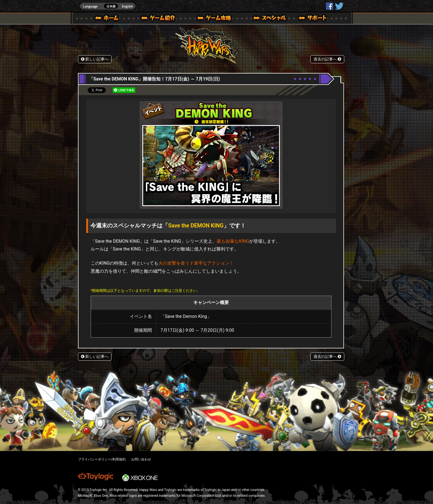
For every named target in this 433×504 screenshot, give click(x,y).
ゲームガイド (211, 19)
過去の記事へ (327, 59)
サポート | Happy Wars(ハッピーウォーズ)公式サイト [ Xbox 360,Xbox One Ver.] (313, 19)
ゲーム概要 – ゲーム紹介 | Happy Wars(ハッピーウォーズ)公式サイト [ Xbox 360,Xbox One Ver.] (160, 19)
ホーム (109, 19)
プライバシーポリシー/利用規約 (102, 459)
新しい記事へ (95, 59)
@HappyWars (339, 6)
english (108, 6)
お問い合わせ (141, 459)
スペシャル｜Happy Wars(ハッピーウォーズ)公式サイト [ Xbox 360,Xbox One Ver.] (262, 19)
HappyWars (330, 6)
